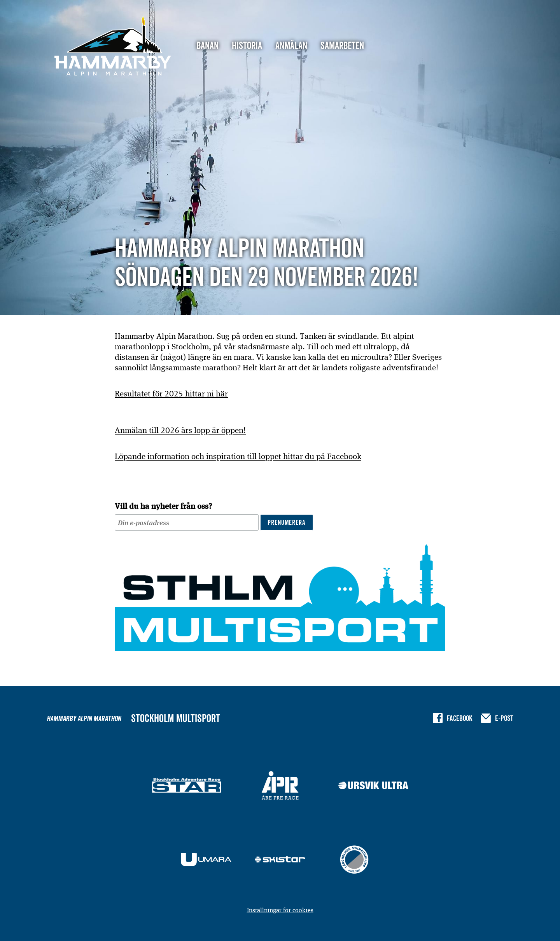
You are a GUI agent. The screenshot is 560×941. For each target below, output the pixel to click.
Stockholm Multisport (176, 718)
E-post (504, 718)
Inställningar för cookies (280, 910)
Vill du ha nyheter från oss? (163, 506)
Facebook (460, 718)
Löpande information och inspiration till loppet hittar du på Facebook (238, 456)
